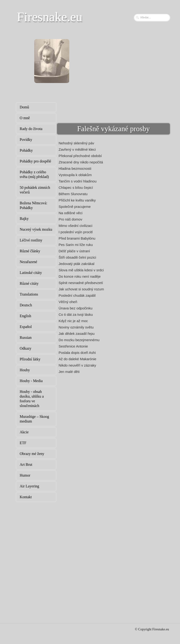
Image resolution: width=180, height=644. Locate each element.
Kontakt (26, 497)
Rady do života (31, 129)
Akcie (24, 432)
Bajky (24, 219)
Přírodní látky (30, 359)
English (25, 316)
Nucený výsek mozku (36, 229)
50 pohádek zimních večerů (35, 190)
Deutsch (26, 305)
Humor (25, 475)
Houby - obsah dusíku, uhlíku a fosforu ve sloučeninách (32, 399)
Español (26, 327)
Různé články (30, 251)
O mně (25, 118)
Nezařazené (28, 262)
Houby (25, 370)
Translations (29, 294)
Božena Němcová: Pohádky (34, 205)
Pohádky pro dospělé (35, 161)
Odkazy (26, 348)
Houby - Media (31, 381)
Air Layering (29, 486)
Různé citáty (29, 283)
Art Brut (26, 464)
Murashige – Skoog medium (34, 419)
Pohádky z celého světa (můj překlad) (34, 174)
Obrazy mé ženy (32, 454)
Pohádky (26, 150)
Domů (24, 107)
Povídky (26, 140)
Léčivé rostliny (31, 240)
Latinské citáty (31, 273)
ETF (23, 443)
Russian (26, 338)
